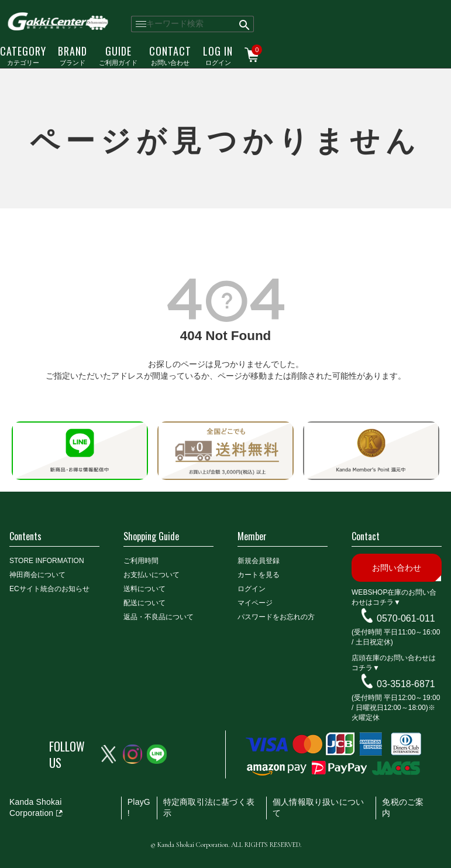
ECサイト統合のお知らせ (49, 589)
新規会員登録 (259, 561)
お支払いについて (152, 575)
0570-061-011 (406, 618)
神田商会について (37, 575)
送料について (144, 589)
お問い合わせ (170, 55)
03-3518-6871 (406, 683)
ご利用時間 (141, 561)
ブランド (73, 55)
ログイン (218, 55)
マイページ (255, 603)
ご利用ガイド (118, 55)
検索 (245, 24)
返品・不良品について (159, 617)
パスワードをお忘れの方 (276, 617)
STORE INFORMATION (47, 561)
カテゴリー (23, 55)
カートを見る (259, 575)
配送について (144, 603)
